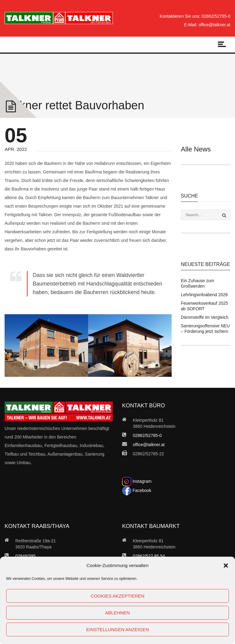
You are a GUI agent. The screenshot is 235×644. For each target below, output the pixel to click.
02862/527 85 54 (149, 556)
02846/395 (25, 556)
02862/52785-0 (216, 16)
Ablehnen (118, 613)
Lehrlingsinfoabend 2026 (204, 295)
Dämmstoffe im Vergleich (205, 317)
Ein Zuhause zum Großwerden (198, 283)
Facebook (137, 490)
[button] (226, 566)
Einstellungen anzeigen (117, 629)
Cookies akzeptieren (117, 596)
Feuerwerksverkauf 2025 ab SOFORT (204, 306)
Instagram (137, 481)
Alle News (196, 149)
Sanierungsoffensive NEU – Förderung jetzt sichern (205, 329)
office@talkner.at (214, 25)
